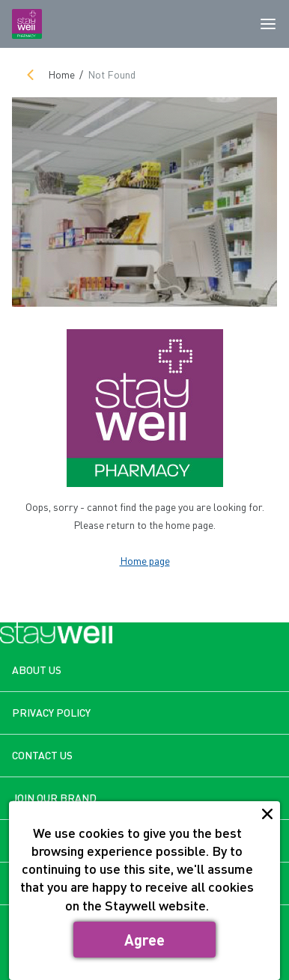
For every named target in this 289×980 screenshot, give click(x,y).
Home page (145, 561)
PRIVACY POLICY (51, 713)
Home (61, 74)
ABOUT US (37, 670)
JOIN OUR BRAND (54, 798)
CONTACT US (42, 755)
